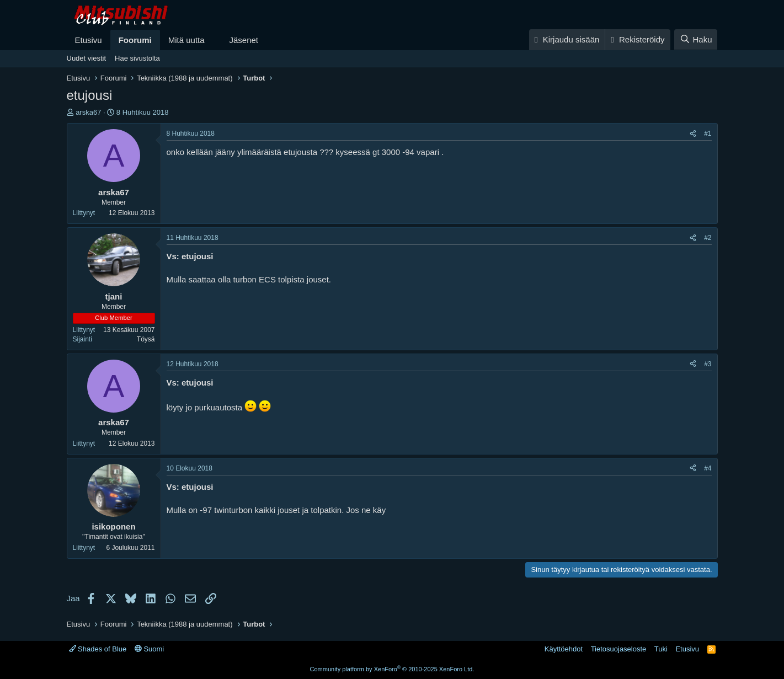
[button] (213, 40)
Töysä (146, 339)
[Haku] (696, 39)
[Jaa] (693, 134)
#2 (708, 238)
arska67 (88, 112)
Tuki (661, 649)
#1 (708, 133)
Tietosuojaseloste (619, 649)
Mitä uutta (186, 40)
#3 (708, 364)
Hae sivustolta (137, 58)
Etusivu (89, 40)
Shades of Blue (98, 649)
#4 (708, 468)
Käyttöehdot (564, 649)
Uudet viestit (87, 58)
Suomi (149, 649)
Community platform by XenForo (392, 669)
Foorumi (135, 40)
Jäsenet (244, 40)
